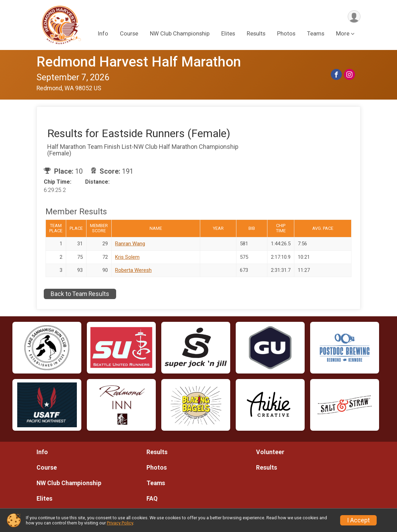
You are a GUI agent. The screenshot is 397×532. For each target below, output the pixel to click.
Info (103, 34)
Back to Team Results (80, 294)
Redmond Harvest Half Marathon (139, 62)
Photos (286, 34)
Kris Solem (127, 257)
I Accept (358, 520)
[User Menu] (354, 17)
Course (129, 34)
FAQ (152, 499)
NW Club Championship (180, 34)
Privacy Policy (120, 523)
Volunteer (270, 452)
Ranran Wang (130, 244)
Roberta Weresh (133, 270)
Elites (228, 34)
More (343, 34)
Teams (316, 34)
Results (256, 34)
